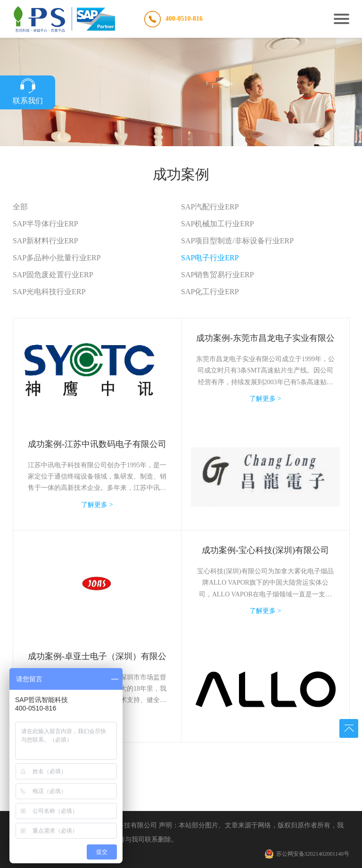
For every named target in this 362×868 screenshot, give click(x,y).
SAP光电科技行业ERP (49, 292)
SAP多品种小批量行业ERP (57, 258)
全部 (20, 207)
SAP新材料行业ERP (45, 241)
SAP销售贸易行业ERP (218, 275)
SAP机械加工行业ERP (218, 224)
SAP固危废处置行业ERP (53, 275)
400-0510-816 (184, 19)
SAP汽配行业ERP (210, 207)
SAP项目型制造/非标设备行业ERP (237, 241)
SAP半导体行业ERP (45, 224)
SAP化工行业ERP (210, 292)
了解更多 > (97, 505)
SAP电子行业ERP (210, 258)
